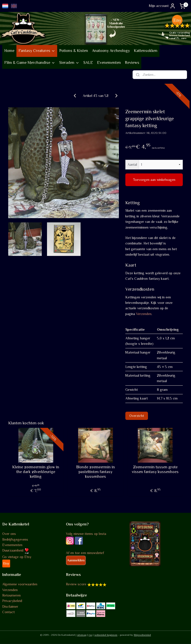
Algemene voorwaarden (20, 584)
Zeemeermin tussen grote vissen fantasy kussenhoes (155, 469)
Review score (76, 584)
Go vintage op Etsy (17, 557)
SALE (88, 63)
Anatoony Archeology (111, 51)
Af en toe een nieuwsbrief (85, 553)
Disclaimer (10, 606)
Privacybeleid (12, 601)
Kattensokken (146, 51)
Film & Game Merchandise (30, 63)
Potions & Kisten (74, 51)
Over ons (9, 534)
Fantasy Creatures (37, 51)
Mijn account (162, 6)
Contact (8, 612)
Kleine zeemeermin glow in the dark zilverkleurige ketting (36, 472)
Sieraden (69, 63)
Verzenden (144, 314)
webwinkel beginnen (106, 635)
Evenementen (109, 63)
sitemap (82, 635)
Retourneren (11, 595)
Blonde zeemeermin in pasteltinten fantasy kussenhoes (95, 472)
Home (9, 51)
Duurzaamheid (16, 550)
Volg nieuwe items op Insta (86, 534)
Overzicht (137, 415)
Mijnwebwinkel (142, 635)
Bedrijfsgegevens (15, 539)
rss (90, 635)
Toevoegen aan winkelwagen (154, 180)
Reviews (132, 63)
